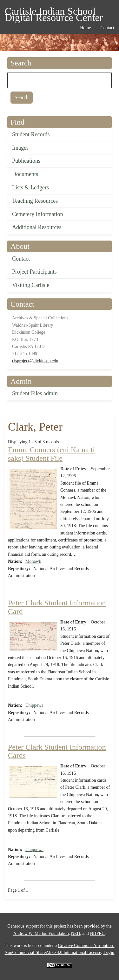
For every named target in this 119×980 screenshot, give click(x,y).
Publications (26, 161)
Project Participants (34, 272)
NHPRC (97, 933)
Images (20, 148)
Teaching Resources (35, 201)
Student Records (31, 134)
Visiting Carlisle (31, 285)
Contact (21, 259)
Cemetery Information (37, 214)
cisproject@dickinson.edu (35, 361)
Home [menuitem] (85, 28)
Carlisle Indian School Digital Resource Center (54, 12)
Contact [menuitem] (107, 28)
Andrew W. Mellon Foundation (41, 933)
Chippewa (34, 705)
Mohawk (33, 561)
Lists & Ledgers (30, 187)
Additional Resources (37, 227)
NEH (76, 933)
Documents (25, 174)
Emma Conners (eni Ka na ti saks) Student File (51, 454)
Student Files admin (35, 393)
